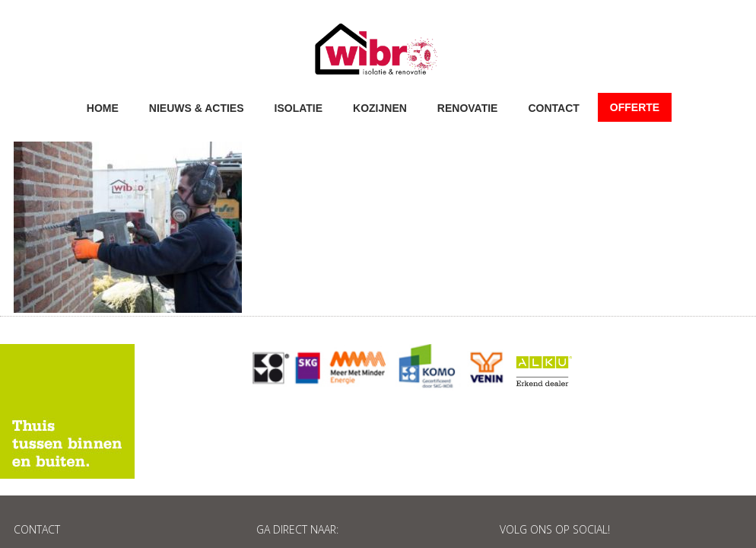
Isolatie (299, 107)
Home (103, 107)
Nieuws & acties (197, 107)
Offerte (635, 107)
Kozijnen (380, 107)
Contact (553, 107)
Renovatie (468, 107)
